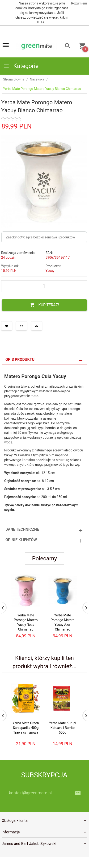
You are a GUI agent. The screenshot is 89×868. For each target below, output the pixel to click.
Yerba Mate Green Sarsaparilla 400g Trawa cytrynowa (26, 728)
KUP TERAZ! (44, 305)
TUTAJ (41, 22)
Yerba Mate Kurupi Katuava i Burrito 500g (63, 728)
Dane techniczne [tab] (22, 529)
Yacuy (50, 271)
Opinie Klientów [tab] (21, 540)
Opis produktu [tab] (20, 360)
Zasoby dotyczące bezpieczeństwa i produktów (40, 237)
